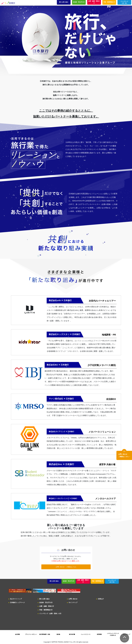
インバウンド (112, 581)
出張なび (101, 599)
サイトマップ (73, 603)
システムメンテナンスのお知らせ (113, 634)
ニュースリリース (86, 634)
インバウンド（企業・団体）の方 (50, 614)
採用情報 (99, 634)
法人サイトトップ (16, 599)
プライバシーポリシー (31, 634)
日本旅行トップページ (17, 603)
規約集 (58, 634)
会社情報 (17, 634)
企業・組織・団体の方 (83, 581)
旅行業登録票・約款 (45, 634)
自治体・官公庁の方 (69, 581)
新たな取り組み (54, 581)
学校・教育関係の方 (98, 581)
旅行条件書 (72, 634)
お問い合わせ (73, 599)
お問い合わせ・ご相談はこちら (66, 567)
